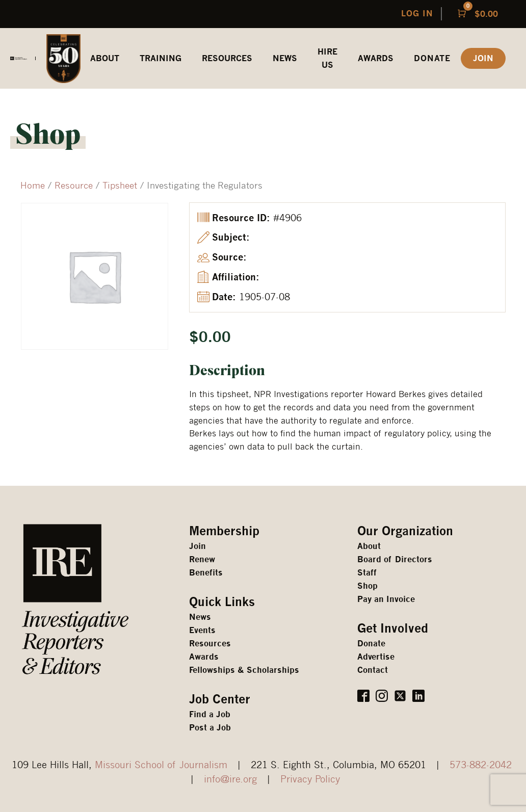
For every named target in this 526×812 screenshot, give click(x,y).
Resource (74, 185)
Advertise (376, 657)
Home (33, 185)
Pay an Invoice (386, 599)
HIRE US (327, 58)
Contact (373, 670)
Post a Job (210, 728)
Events (202, 630)
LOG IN (417, 14)
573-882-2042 (481, 764)
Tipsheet (120, 185)
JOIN (483, 58)
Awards (204, 657)
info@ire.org (230, 779)
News (285, 58)
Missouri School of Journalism (161, 764)
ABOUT (105, 58)
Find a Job (210, 714)
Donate (432, 58)
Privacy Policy (310, 779)
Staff (367, 573)
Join (198, 546)
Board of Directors (395, 559)
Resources (210, 644)
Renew (202, 559)
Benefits (206, 573)
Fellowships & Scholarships (244, 670)
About (369, 546)
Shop (367, 586)
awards (376, 58)
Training (161, 58)
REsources (227, 58)
